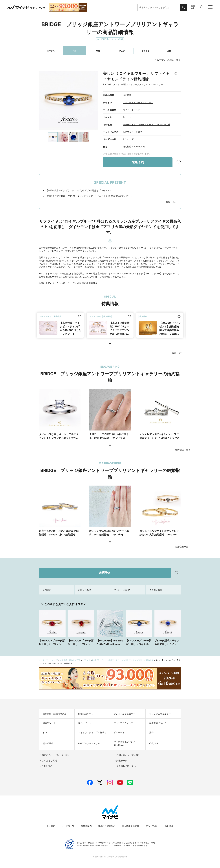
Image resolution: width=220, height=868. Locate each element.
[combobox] (159, 7)
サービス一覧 (68, 826)
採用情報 (169, 826)
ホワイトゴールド (131, 110)
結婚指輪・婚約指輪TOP (70, 660)
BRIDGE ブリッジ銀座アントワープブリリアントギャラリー (118, 660)
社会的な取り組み (107, 826)
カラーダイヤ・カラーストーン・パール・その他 (147, 124)
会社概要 (51, 826)
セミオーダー (129, 139)
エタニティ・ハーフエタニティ (138, 102)
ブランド (86, 660)
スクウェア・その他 (132, 132)
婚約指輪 (127, 95)
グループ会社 (152, 826)
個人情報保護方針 (130, 826)
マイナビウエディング (48, 660)
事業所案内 (86, 826)
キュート (127, 117)
